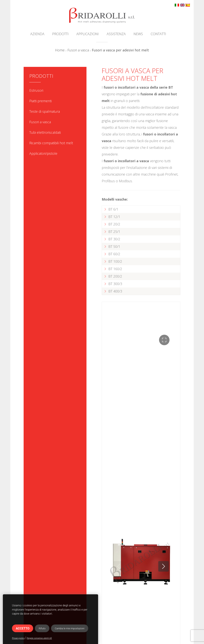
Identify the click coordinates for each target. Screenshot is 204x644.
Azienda (37, 34)
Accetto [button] (23, 628)
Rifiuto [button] (42, 628)
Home (60, 50)
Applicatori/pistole (43, 153)
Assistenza (116, 34)
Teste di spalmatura (45, 111)
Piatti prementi (40, 101)
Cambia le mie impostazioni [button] (70, 628)
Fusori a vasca (78, 50)
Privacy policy (18, 638)
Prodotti (60, 34)
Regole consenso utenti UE (39, 638)
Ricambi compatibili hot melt (51, 143)
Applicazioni (88, 34)
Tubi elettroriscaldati (45, 132)
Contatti (158, 34)
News (138, 34)
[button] (164, 340)
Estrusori (36, 90)
